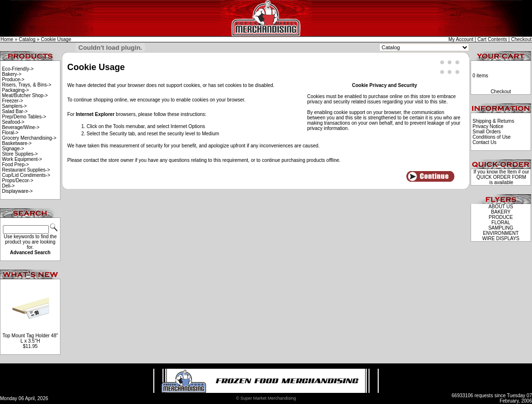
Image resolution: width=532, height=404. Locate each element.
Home (7, 39)
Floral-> (10, 133)
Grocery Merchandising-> (29, 138)
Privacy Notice (488, 126)
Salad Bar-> (15, 111)
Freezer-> (13, 101)
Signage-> (13, 149)
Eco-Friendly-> (18, 69)
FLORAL (501, 223)
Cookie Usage (56, 39)
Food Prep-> (15, 165)
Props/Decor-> (18, 180)
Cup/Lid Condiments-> (26, 175)
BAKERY (501, 212)
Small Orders (487, 132)
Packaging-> (15, 90)
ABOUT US (501, 207)
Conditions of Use (492, 137)
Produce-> (13, 79)
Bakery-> (12, 74)
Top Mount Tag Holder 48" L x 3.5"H (30, 338)
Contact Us (484, 142)
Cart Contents (492, 39)
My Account (461, 39)
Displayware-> (17, 191)
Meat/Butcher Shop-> (25, 95)
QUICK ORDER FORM (501, 177)
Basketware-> (17, 143)
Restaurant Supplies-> (26, 170)
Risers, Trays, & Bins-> (27, 85)
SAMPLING (501, 228)
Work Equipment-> (22, 159)
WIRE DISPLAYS (501, 238)
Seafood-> (13, 122)
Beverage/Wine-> (21, 127)
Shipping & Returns (493, 121)
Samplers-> (14, 106)
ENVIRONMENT (501, 233)
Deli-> (8, 186)
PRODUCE (501, 217)
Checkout (521, 39)
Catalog (27, 39)
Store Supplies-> (20, 154)
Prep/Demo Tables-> (24, 117)
